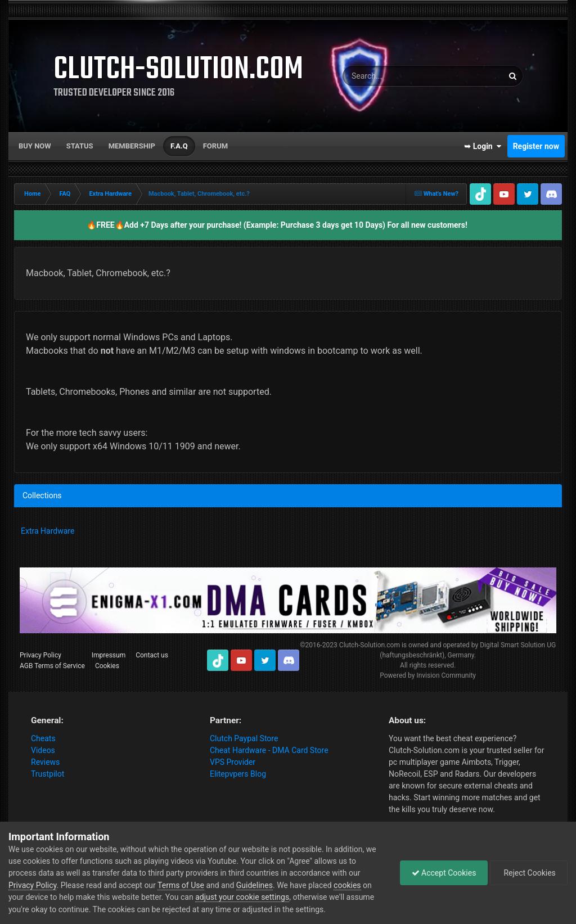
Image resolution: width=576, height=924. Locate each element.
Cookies (107, 666)
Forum (215, 146)
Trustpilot (48, 774)
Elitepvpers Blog (238, 774)
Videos (43, 750)
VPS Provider (233, 762)
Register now (536, 146)
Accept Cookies (444, 873)
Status (80, 146)
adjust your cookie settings (242, 897)
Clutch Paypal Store (244, 738)
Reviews (45, 762)
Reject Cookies (529, 873)
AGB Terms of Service (52, 666)
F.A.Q (179, 146)
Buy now (35, 146)
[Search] (391, 76)
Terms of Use (181, 885)
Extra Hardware (48, 531)
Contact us (152, 655)
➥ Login (483, 146)
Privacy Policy (40, 655)
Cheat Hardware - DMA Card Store (269, 750)
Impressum (109, 655)
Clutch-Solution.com (370, 645)
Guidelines (255, 885)
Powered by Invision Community (428, 675)
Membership (132, 146)
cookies (347, 885)
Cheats (43, 738)
